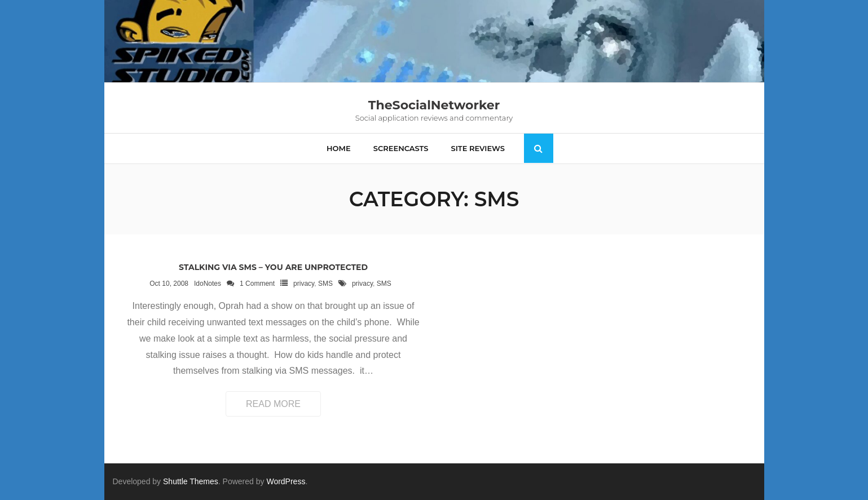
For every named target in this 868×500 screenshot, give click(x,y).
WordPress (286, 481)
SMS (325, 284)
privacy (304, 284)
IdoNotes (208, 284)
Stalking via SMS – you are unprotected (273, 267)
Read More (273, 404)
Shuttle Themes (191, 481)
